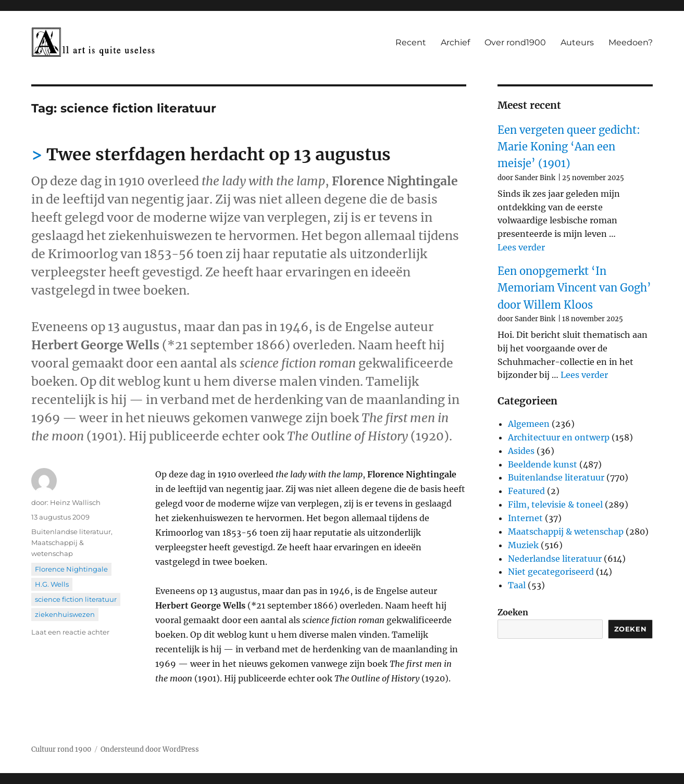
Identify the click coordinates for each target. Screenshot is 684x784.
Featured (526, 491)
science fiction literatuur (76, 599)
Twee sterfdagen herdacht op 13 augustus (219, 155)
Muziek (523, 545)
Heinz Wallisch (75, 502)
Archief (455, 42)
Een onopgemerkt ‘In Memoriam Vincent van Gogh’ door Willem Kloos (574, 288)
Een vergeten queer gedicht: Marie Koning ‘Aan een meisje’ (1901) (569, 147)
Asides (521, 451)
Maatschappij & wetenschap (566, 532)
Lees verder (521, 247)
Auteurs (577, 42)
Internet (525, 518)
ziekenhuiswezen (65, 614)
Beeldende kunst (543, 464)
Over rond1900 (515, 42)
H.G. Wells (52, 584)
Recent (411, 42)
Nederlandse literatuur (555, 559)
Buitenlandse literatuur (71, 532)
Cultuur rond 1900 (61, 749)
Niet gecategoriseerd (551, 572)
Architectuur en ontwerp (559, 437)
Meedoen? (631, 42)
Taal (517, 585)
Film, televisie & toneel (555, 504)
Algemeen (529, 424)
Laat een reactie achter (70, 632)
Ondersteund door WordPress (150, 749)
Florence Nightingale (71, 569)
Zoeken (513, 612)
